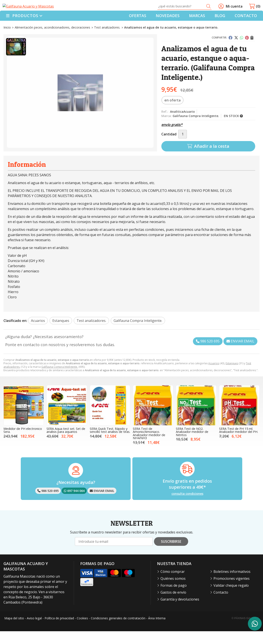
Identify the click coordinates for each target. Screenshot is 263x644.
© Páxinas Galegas (245, 631)
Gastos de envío (173, 605)
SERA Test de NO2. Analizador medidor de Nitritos (192, 445)
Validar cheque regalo (231, 598)
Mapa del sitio (14, 631)
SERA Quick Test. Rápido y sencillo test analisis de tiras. (110, 443)
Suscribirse (171, 554)
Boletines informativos (232, 585)
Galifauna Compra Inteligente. (60, 380)
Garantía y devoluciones (180, 612)
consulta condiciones (187, 507)
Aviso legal (34, 631)
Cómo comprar (173, 585)
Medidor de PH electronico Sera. (23, 443)
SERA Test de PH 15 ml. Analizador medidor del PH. (239, 443)
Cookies (82, 631)
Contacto (221, 605)
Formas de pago (174, 598)
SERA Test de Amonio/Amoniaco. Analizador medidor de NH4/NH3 (149, 446)
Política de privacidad (59, 631)
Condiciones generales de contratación (118, 631)
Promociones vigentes (232, 591)
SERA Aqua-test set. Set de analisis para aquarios (66, 443)
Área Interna (157, 631)
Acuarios (214, 376)
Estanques (232, 376)
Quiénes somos (173, 591)
